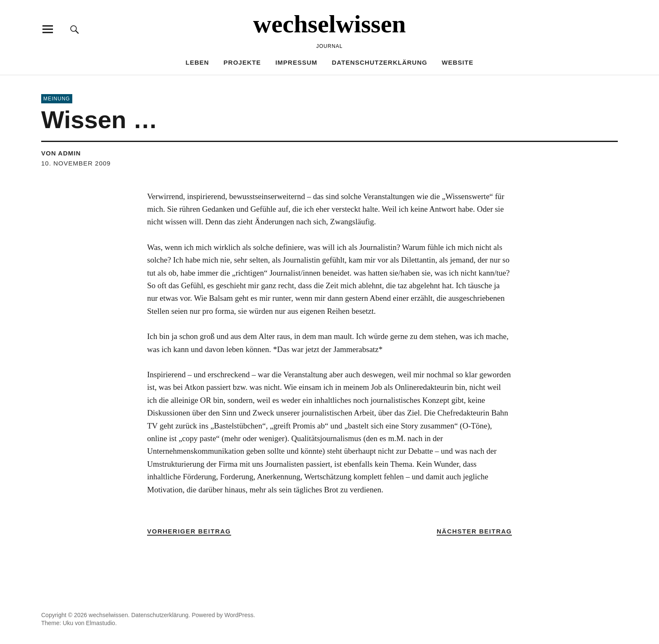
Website (457, 62)
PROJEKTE (242, 62)
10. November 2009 (76, 163)
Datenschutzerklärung (379, 62)
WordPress (239, 615)
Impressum (296, 62)
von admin (61, 153)
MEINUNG (57, 99)
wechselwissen (329, 24)
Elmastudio (101, 623)
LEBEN (198, 62)
